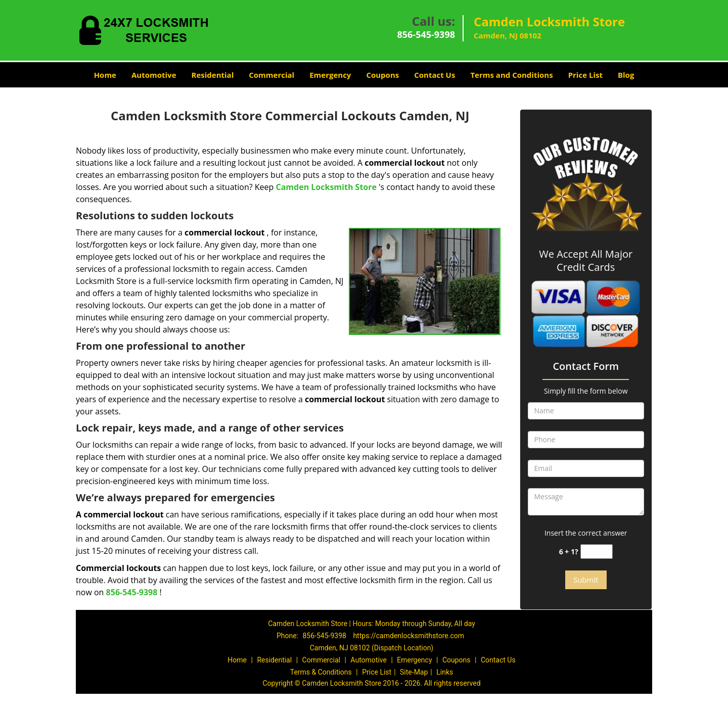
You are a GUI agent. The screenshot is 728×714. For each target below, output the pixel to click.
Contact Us (435, 75)
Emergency (330, 75)
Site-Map (414, 672)
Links (445, 672)
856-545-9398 (426, 34)
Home (105, 75)
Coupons (382, 75)
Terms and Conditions (511, 75)
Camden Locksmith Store (326, 187)
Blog (626, 75)
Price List (585, 75)
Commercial (271, 75)
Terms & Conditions (321, 672)
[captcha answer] (597, 552)
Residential (213, 75)
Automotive (154, 75)
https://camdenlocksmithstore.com (408, 636)
